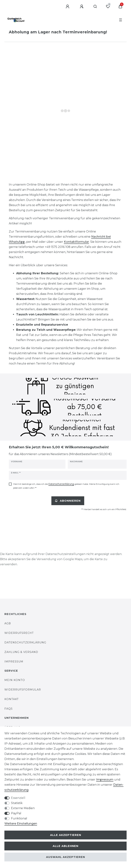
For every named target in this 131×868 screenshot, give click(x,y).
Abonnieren (68, 501)
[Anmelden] (68, 7)
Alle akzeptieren (66, 835)
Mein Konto (15, 680)
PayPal (16, 813)
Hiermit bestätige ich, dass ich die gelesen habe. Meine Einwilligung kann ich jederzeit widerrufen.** (66, 486)
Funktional (19, 818)
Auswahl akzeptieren (65, 857)
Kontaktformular (76, 242)
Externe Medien (23, 808)
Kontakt (12, 699)
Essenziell (18, 798)
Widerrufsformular (23, 690)
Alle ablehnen (65, 846)
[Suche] (95, 7)
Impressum (14, 662)
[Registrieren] (82, 7)
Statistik (17, 803)
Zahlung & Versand (21, 652)
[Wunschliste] (108, 7)
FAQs (9, 709)
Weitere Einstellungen (21, 824)
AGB (8, 623)
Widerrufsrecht (19, 633)
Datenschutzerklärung (25, 642)
